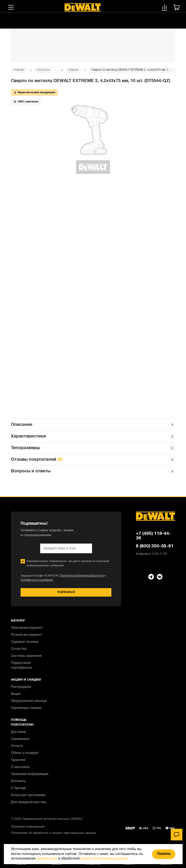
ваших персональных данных (104, 859)
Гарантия (18, 763)
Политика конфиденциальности (79, 577)
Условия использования (35, 582)
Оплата (17, 749)
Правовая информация (30, 777)
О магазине (20, 770)
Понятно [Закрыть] (164, 854)
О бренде (19, 791)
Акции (16, 697)
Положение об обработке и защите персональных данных (54, 836)
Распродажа (21, 690)
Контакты (18, 784)
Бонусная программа (28, 798)
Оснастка (43, 70)
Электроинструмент (27, 631)
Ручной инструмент (26, 638)
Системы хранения (26, 659)
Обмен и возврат (25, 756)
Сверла (73, 70)
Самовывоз (20, 742)
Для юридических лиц (29, 805)
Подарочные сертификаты (22, 668)
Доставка (19, 735)
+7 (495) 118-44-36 (153, 538)
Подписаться (66, 595)
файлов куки (47, 859)
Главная (19, 70)
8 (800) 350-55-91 (155, 548)
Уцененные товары (26, 711)
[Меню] (11, 7)
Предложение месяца (29, 704)
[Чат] (177, 835)
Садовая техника (25, 645)
